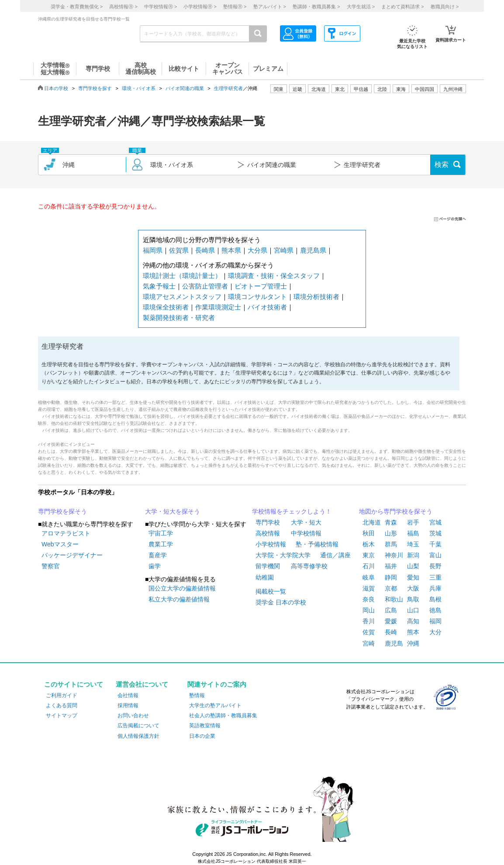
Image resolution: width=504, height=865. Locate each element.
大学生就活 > (361, 7)
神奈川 (394, 555)
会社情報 (128, 695)
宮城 (435, 522)
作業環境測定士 (218, 307)
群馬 (391, 544)
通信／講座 (335, 555)
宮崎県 (284, 250)
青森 (391, 522)
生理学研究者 (228, 88)
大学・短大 (306, 522)
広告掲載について (138, 726)
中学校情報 (306, 533)
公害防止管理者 (205, 286)
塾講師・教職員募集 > (316, 7)
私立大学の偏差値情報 (179, 599)
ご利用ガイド (62, 695)
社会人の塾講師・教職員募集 (223, 716)
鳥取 (413, 599)
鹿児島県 (313, 250)
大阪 (413, 588)
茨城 (435, 533)
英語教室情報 (205, 726)
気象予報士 (159, 286)
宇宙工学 (161, 533)
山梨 (413, 566)
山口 (413, 610)
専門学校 (268, 522)
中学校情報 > (161, 7)
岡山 (369, 610)
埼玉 (413, 544)
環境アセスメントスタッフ (182, 297)
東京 (369, 555)
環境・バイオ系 (139, 88)
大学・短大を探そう (173, 511)
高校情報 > (123, 7)
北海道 (319, 89)
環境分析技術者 (316, 297)
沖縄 (413, 643)
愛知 (413, 577)
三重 (435, 577)
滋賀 (369, 588)
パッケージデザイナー (72, 555)
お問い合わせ (133, 716)
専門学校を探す (95, 88)
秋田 (369, 533)
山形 (391, 533)
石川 (369, 566)
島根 (435, 599)
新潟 (413, 555)
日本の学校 (56, 88)
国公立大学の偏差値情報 (182, 588)
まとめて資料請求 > (402, 7)
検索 (442, 165)
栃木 (369, 544)
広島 (391, 610)
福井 (391, 566)
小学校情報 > (200, 7)
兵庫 (435, 588)
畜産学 (158, 555)
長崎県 (205, 250)
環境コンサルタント (257, 297)
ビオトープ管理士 (261, 286)
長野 (435, 566)
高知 (413, 621)
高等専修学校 (309, 566)
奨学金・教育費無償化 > (77, 7)
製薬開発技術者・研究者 (179, 318)
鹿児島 (394, 643)
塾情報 (197, 695)
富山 (435, 555)
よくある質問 (62, 705)
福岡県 (153, 250)
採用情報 (128, 705)
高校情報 (268, 533)
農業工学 (161, 544)
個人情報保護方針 (138, 736)
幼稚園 (265, 577)
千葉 (435, 544)
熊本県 (231, 250)
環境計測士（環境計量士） (182, 276)
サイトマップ (62, 716)
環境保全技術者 (166, 307)
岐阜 (369, 577)
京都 (391, 588)
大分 (435, 632)
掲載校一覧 (271, 591)
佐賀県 (179, 250)
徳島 (435, 610)
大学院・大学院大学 (283, 555)
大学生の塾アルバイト (215, 705)
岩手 (413, 522)
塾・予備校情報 (317, 544)
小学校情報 (271, 544)
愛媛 (391, 621)
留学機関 (268, 566)
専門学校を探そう (62, 511)
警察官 (51, 566)
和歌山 (394, 599)
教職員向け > (445, 7)
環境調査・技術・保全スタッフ (274, 276)
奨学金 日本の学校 (281, 602)
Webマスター (60, 544)
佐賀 (369, 632)
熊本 (413, 632)
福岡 (435, 621)
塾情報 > (235, 7)
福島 (413, 533)
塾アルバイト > (270, 7)
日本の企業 (202, 736)
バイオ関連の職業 (185, 88)
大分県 (257, 250)
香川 (369, 621)
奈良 (369, 599)
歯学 (155, 566)
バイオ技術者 (267, 307)
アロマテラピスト (66, 533)
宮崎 (369, 643)
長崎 (391, 632)
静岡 (391, 577)
